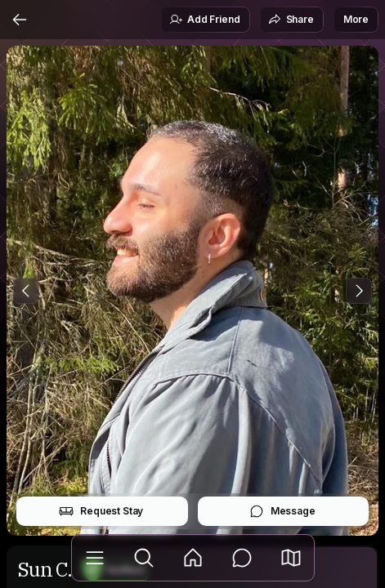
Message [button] (282, 511)
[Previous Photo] (26, 291)
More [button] (356, 19)
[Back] (20, 20)
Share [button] (291, 20)
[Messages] (242, 558)
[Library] (95, 558)
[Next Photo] (359, 291)
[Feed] (193, 558)
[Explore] (144, 558)
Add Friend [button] (204, 20)
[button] (291, 558)
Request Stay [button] (101, 511)
